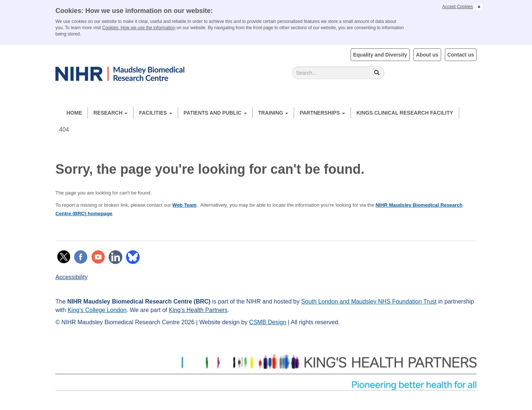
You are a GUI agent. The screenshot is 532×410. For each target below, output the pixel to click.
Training (273, 113)
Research (110, 113)
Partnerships (322, 113)
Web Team (184, 205)
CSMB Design (267, 322)
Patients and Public (215, 113)
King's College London (97, 310)
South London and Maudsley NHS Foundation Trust (369, 301)
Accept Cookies (458, 7)
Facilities (155, 113)
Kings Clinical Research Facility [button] (405, 113)
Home (74, 113)
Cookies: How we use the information (139, 28)
